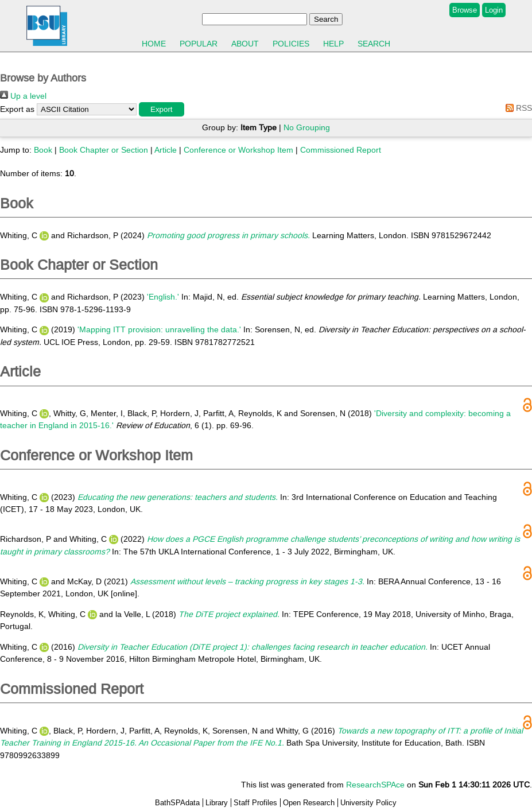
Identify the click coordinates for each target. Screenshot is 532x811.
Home (154, 44)
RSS (517, 108)
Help (333, 44)
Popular (199, 44)
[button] (162, 109)
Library (217, 803)
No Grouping (307, 127)
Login (494, 10)
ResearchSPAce (375, 785)
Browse (465, 10)
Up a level (23, 96)
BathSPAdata (177, 803)
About (245, 44)
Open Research (309, 803)
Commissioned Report (341, 150)
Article (166, 150)
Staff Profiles (255, 803)
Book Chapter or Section (104, 150)
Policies (291, 44)
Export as (17, 109)
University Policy (368, 803)
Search (374, 44)
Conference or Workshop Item (238, 150)
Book (43, 150)
